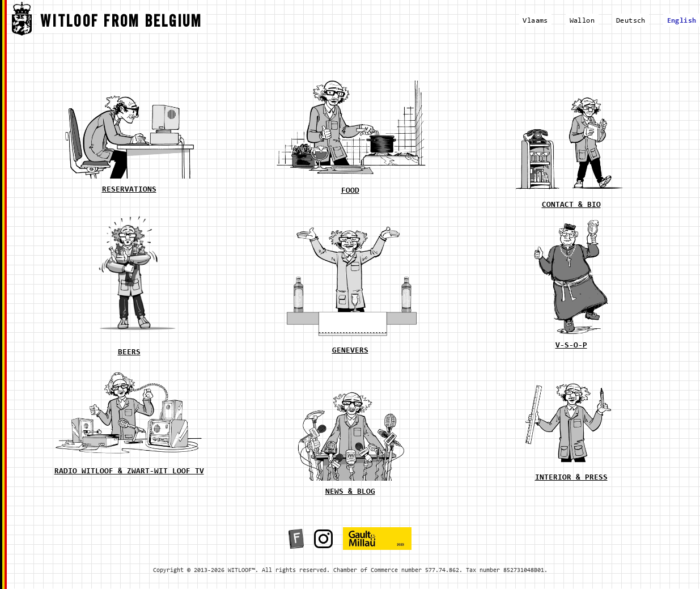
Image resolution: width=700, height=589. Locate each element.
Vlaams (535, 21)
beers (129, 353)
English (682, 21)
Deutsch (631, 21)
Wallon (582, 21)
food (350, 191)
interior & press (571, 478)
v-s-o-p (571, 346)
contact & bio (571, 205)
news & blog (350, 492)
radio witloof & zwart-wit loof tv (129, 472)
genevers (350, 351)
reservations (129, 190)
